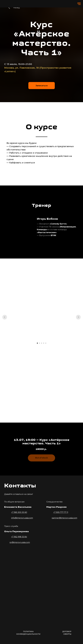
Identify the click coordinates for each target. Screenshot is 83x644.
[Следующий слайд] (78, 317)
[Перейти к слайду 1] (37, 343)
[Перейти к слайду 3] (42, 343)
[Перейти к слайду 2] (39, 343)
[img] (21, 555)
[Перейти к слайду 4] (44, 343)
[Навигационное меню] (79, 4)
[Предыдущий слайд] (5, 317)
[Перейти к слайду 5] (46, 343)
